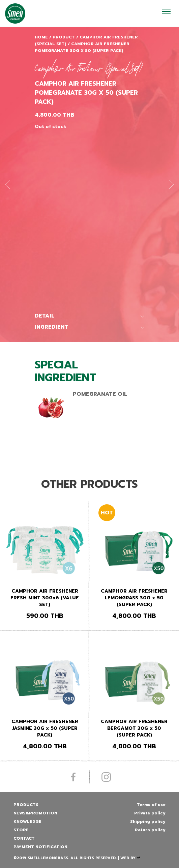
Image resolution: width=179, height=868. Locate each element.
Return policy (150, 830)
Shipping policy (148, 821)
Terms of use (151, 805)
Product (64, 37)
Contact (24, 838)
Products (26, 805)
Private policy (150, 813)
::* (139, 858)
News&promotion (35, 813)
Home (41, 37)
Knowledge (27, 821)
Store (21, 830)
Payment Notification (40, 847)
